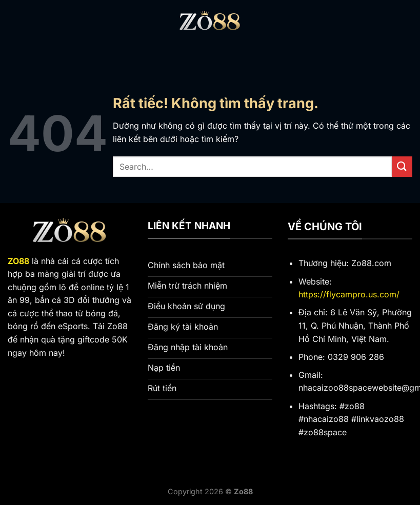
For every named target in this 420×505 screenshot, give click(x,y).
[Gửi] (402, 166)
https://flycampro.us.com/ (349, 294)
